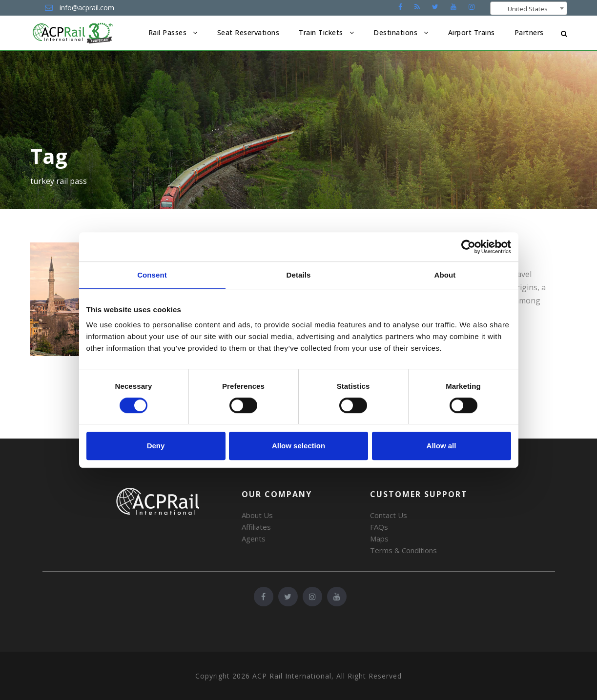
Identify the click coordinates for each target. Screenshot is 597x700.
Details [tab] (299, 275)
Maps (379, 539)
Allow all (442, 446)
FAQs (379, 527)
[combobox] (529, 8)
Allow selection (298, 446)
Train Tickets (321, 32)
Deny (156, 446)
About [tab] (445, 275)
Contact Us (389, 515)
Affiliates (256, 527)
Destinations (395, 32)
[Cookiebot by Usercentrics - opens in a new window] (468, 247)
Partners (529, 32)
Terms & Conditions (403, 550)
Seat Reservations (248, 32)
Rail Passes (168, 32)
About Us (257, 515)
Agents (254, 539)
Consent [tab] (152, 275)
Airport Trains (472, 32)
